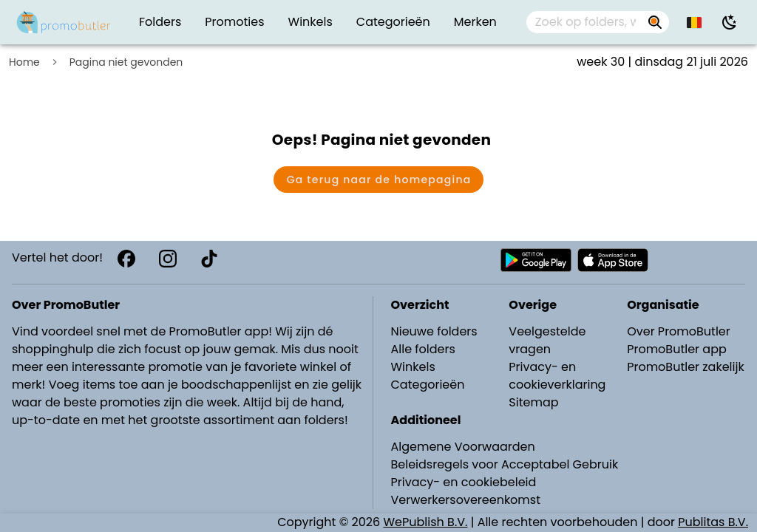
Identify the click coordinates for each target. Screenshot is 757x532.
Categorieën (428, 385)
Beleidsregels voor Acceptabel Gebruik (505, 464)
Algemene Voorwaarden (463, 447)
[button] (695, 22)
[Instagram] (168, 259)
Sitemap (533, 402)
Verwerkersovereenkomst (466, 500)
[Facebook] (126, 259)
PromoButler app (677, 349)
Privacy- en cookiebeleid (464, 482)
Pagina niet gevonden (126, 62)
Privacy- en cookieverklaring (557, 376)
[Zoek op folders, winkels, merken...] (655, 22)
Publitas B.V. (713, 522)
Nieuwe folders (434, 331)
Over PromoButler (679, 331)
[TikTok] (209, 259)
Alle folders (423, 349)
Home (24, 62)
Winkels (413, 367)
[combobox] (598, 22)
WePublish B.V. (426, 522)
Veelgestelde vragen (547, 340)
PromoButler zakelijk (686, 367)
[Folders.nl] (64, 22)
